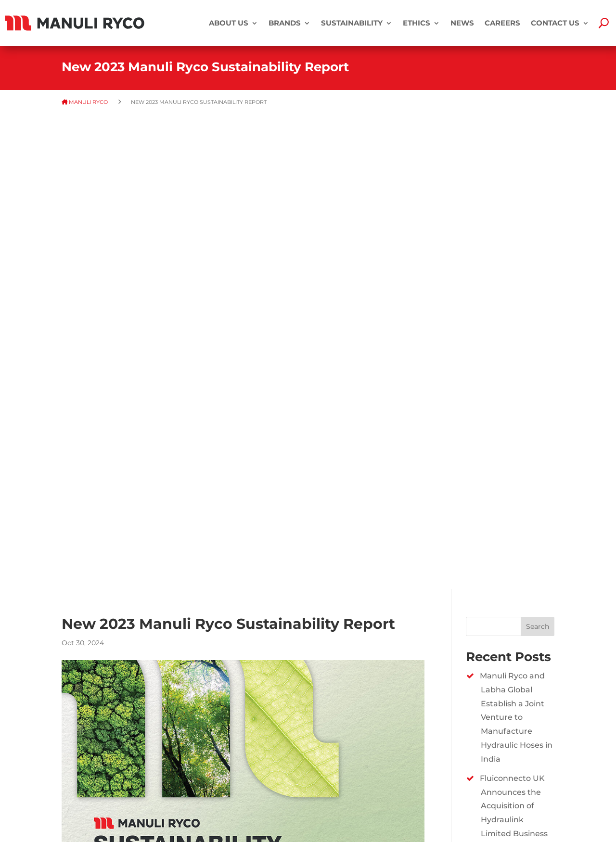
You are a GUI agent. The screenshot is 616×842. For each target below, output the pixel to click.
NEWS (462, 23)
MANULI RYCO (89, 102)
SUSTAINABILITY (352, 23)
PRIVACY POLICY (87, 790)
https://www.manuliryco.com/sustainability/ (336, 657)
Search (538, 152)
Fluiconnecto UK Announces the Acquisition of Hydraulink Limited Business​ (514, 331)
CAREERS (502, 23)
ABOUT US (229, 23)
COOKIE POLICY (86, 804)
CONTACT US (555, 23)
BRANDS (285, 23)
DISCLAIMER (80, 776)
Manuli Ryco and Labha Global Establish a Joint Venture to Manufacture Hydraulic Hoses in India (516, 242)
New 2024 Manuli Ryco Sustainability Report (517, 550)
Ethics (417, 23)
